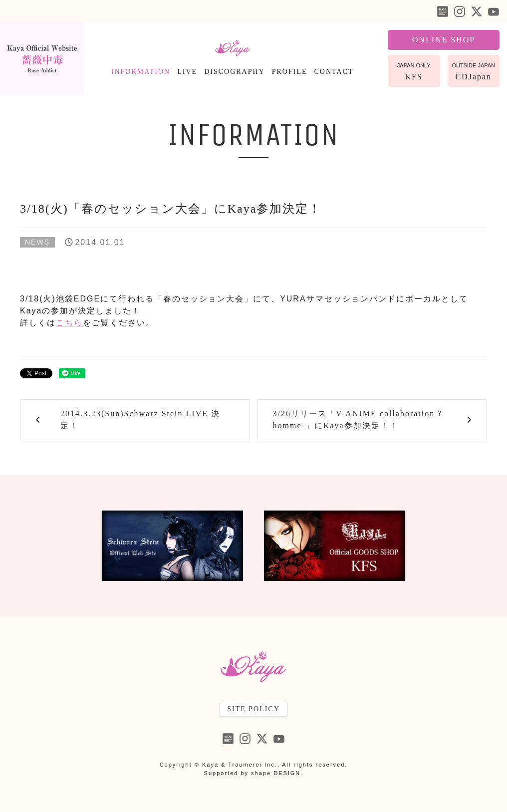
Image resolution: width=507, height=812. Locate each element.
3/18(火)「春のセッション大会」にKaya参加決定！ (171, 209)
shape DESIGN (276, 773)
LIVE (187, 72)
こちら (69, 323)
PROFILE (290, 72)
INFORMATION (141, 72)
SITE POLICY (253, 709)
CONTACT (334, 72)
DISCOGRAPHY (235, 72)
